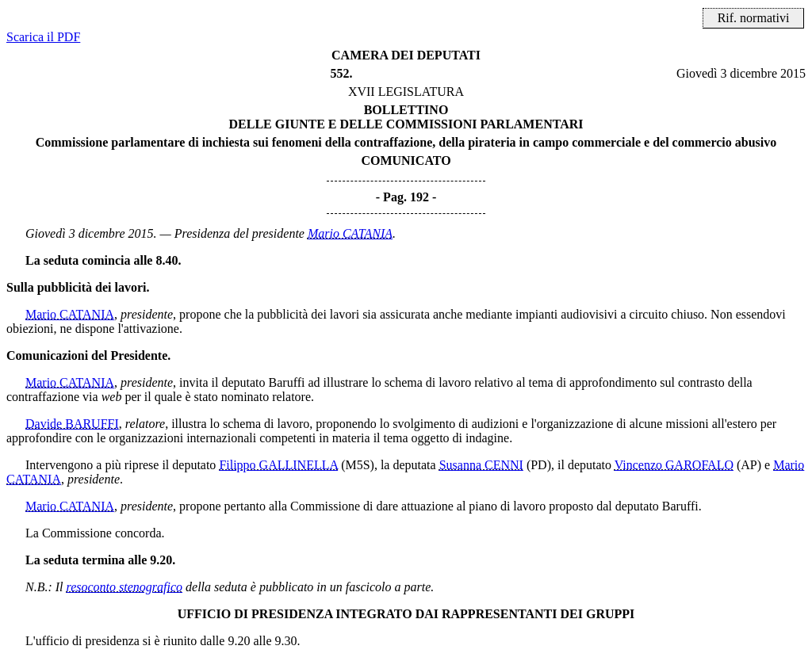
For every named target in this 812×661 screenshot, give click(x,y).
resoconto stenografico (125, 587)
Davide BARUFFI (72, 424)
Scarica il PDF (43, 37)
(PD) (539, 465)
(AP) (749, 465)
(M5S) (358, 465)
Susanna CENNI (481, 465)
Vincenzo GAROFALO (674, 465)
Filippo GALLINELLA (278, 465)
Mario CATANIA (350, 233)
